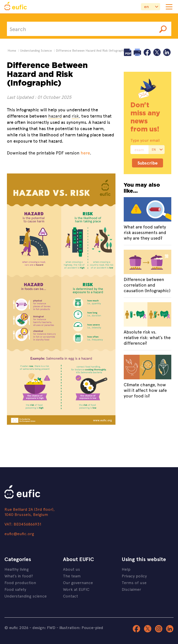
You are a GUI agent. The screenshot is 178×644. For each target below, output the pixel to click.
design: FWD (44, 627)
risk (75, 116)
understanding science (36, 50)
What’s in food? (19, 576)
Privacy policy (134, 576)
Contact (70, 596)
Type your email (145, 140)
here (85, 153)
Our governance (78, 582)
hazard (55, 116)
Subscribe (148, 163)
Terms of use (134, 582)
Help (126, 569)
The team (72, 576)
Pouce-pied (92, 627)
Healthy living (17, 569)
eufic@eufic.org (19, 533)
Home (12, 50)
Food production (20, 582)
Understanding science (26, 596)
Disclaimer (131, 589)
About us (71, 569)
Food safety (15, 589)
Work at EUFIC (76, 589)
